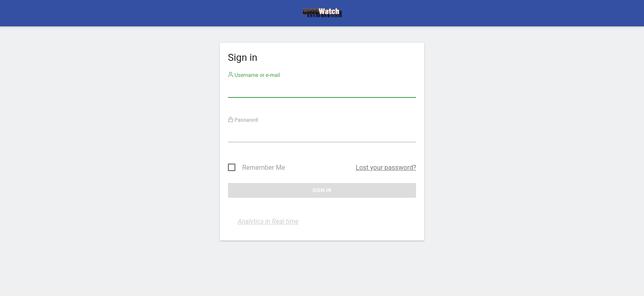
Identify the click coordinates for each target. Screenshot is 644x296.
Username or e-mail (254, 75)
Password (243, 120)
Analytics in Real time (268, 221)
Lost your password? (386, 168)
